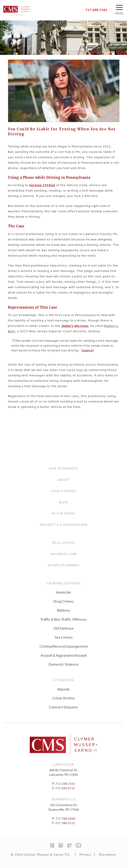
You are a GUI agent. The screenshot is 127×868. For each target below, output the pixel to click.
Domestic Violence (64, 664)
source (87, 350)
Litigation (63, 680)
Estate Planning (64, 565)
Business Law (64, 554)
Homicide (63, 592)
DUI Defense (64, 628)
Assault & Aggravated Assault (64, 655)
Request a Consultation (63, 525)
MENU (119, 13)
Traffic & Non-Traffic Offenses (63, 619)
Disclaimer (108, 854)
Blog (64, 502)
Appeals (63, 689)
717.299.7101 (96, 10)
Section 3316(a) (42, 185)
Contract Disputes (63, 707)
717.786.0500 (65, 818)
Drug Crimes (63, 601)
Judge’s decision (75, 326)
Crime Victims (64, 698)
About (64, 480)
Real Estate (63, 543)
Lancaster (64, 764)
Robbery (63, 610)
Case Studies (63, 491)
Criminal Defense (63, 583)
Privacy (85, 854)
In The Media (63, 513)
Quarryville (64, 799)
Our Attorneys (63, 468)
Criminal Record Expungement (64, 646)
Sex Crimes (64, 637)
